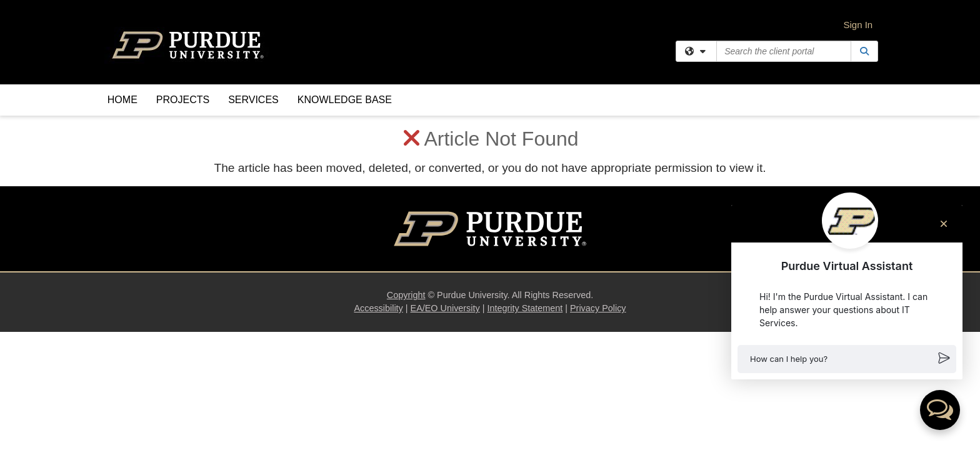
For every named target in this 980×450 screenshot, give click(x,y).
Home (122, 100)
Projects (183, 100)
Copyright (406, 179)
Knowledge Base (345, 100)
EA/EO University (445, 192)
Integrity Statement (525, 192)
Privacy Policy (598, 192)
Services (253, 100)
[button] (847, 359)
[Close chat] (944, 224)
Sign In (858, 25)
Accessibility (378, 192)
